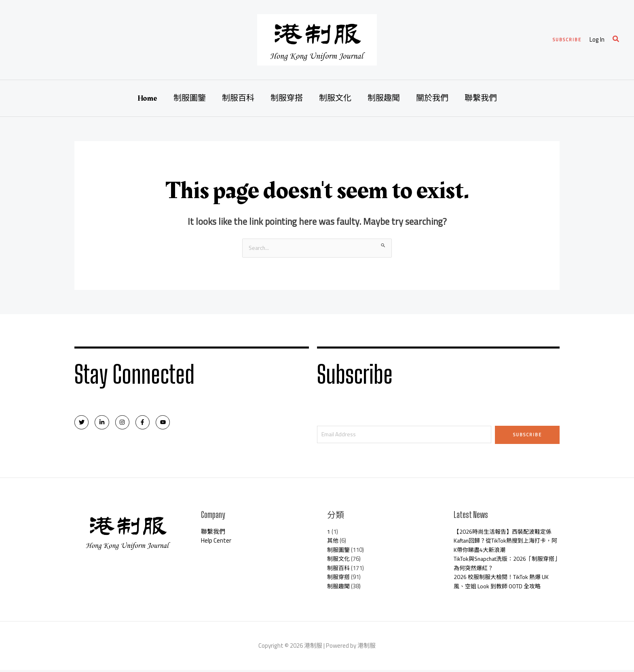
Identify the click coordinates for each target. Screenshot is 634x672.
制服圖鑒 (190, 98)
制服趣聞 (384, 98)
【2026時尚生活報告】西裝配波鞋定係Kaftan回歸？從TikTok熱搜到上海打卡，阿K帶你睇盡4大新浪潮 (506, 543)
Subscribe (527, 435)
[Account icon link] (597, 40)
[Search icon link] (616, 40)
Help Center (216, 542)
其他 (333, 542)
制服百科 (238, 98)
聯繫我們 (481, 98)
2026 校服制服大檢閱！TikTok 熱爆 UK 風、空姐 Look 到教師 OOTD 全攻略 (504, 583)
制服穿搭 (287, 98)
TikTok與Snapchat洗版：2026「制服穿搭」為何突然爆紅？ (506, 565)
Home (147, 98)
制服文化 (335, 98)
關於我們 (432, 98)
